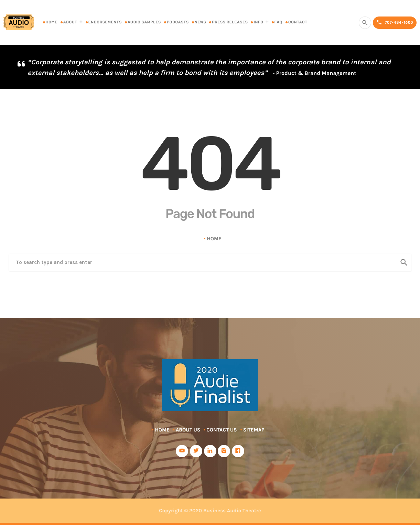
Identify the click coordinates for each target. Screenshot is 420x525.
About (70, 22)
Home (52, 22)
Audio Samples (144, 22)
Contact (298, 22)
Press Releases (230, 22)
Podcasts (178, 22)
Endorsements (105, 22)
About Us (188, 430)
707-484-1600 (395, 23)
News (200, 22)
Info (258, 22)
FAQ (278, 22)
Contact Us (222, 430)
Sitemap (254, 430)
